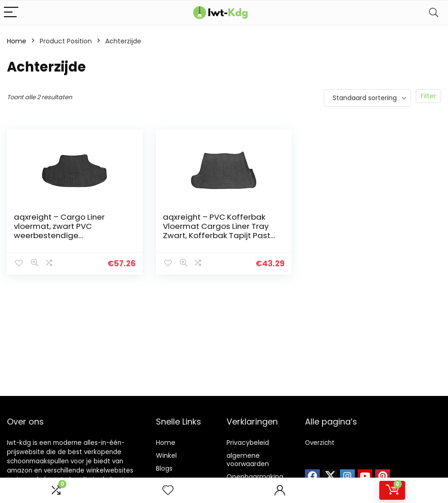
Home (17, 41)
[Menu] (11, 13)
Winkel (166, 455)
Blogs (164, 468)
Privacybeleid (248, 443)
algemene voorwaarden (248, 460)
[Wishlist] (168, 490)
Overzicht (320, 443)
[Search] (434, 13)
